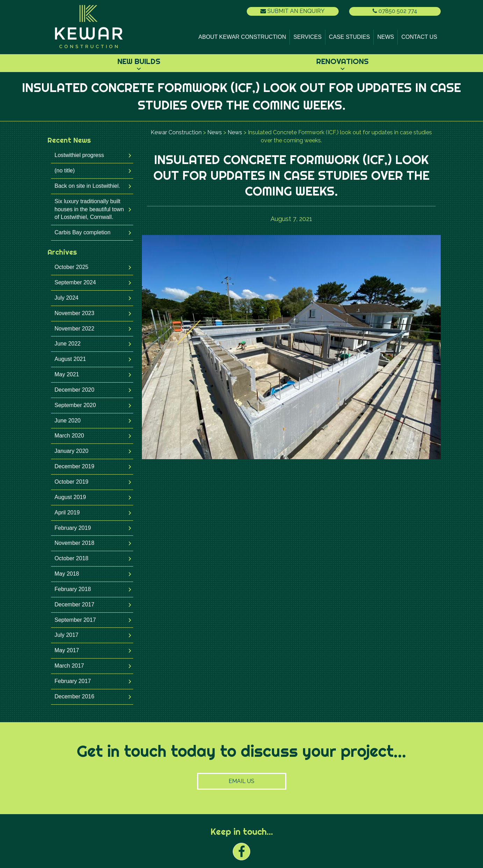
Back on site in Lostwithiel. (87, 186)
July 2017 (67, 635)
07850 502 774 (395, 11)
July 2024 (67, 298)
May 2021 (67, 374)
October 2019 (71, 482)
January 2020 (71, 451)
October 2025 (71, 267)
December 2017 (74, 604)
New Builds (139, 61)
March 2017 (69, 666)
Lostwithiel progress (79, 155)
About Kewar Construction (242, 37)
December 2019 (74, 466)
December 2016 (74, 696)
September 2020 (75, 405)
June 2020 (68, 421)
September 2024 (75, 282)
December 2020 (74, 390)
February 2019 (73, 528)
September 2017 (75, 620)
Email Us (241, 781)
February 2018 (73, 589)
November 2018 (74, 543)
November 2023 (74, 313)
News (385, 37)
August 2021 (70, 359)
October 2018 (71, 558)
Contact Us (419, 37)
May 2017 (67, 650)
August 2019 (70, 497)
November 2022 (74, 329)
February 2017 (73, 681)
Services (307, 37)
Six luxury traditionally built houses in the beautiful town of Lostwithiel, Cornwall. (89, 209)
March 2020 (69, 436)
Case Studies (349, 37)
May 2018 (67, 574)
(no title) (65, 170)
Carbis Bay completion (82, 232)
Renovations (343, 61)
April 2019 (67, 513)
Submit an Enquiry (293, 11)
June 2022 (68, 344)
